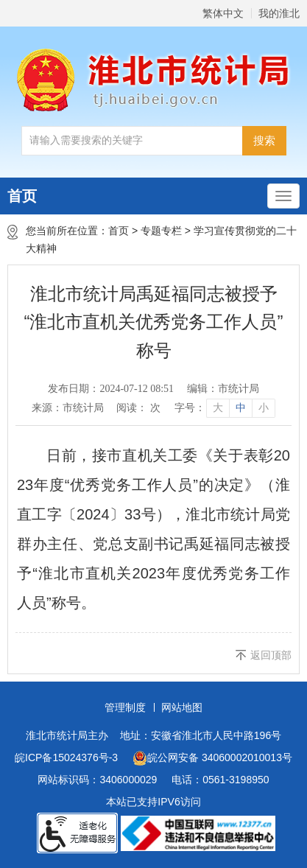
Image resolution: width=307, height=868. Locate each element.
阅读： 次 (138, 408)
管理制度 (125, 707)
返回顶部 (271, 655)
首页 (22, 196)
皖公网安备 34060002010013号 (212, 758)
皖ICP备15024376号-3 (66, 757)
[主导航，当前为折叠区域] (283, 196)
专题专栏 (161, 231)
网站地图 (182, 707)
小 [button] (264, 408)
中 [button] (241, 408)
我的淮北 (279, 13)
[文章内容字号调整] (224, 408)
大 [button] (218, 408)
